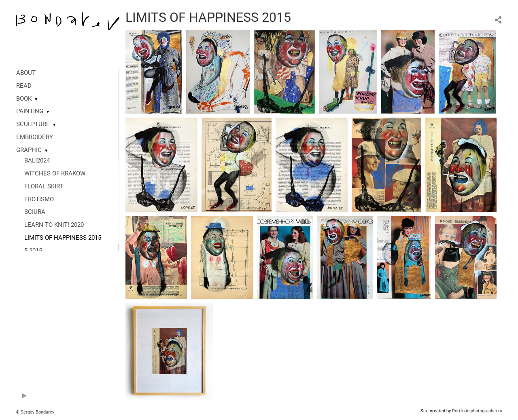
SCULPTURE (33, 124)
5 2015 (33, 251)
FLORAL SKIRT (44, 186)
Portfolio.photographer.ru (477, 411)
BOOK (24, 99)
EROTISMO (39, 199)
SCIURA (35, 212)
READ (24, 86)
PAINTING (30, 111)
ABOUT (26, 73)
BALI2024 (37, 160)
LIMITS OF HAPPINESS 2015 (63, 238)
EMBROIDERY (35, 137)
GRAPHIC (29, 150)
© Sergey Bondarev (35, 412)
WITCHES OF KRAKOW (55, 173)
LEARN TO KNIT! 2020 (54, 225)
